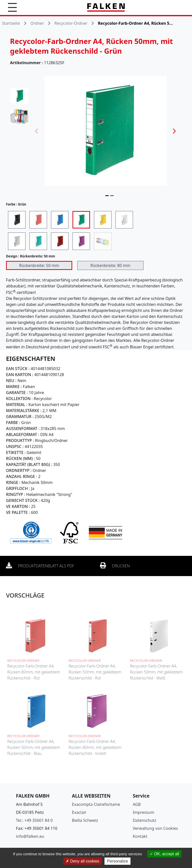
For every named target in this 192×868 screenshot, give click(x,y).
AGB (137, 804)
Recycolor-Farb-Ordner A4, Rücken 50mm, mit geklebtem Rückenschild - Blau (34, 747)
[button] (12, 7)
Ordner (37, 23)
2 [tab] (112, 196)
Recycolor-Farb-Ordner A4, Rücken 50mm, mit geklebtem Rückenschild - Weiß (156, 672)
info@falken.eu (30, 836)
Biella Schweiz (85, 820)
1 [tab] (107, 196)
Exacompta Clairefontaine (96, 804)
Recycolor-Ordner (71, 23)
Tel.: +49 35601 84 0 (34, 820)
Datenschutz (144, 820)
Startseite (11, 23)
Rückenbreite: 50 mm (39, 265)
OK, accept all (164, 854)
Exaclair (79, 812)
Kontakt (140, 836)
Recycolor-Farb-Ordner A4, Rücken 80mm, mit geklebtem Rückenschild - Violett (95, 747)
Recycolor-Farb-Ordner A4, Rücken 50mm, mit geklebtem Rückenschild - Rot (95, 672)
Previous (36, 131)
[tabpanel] (105, 131)
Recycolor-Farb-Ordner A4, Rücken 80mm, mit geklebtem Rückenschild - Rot (34, 672)
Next (174, 131)
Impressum (143, 812)
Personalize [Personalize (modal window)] (117, 861)
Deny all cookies (82, 861)
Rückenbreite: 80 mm (110, 265)
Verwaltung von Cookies (155, 828)
